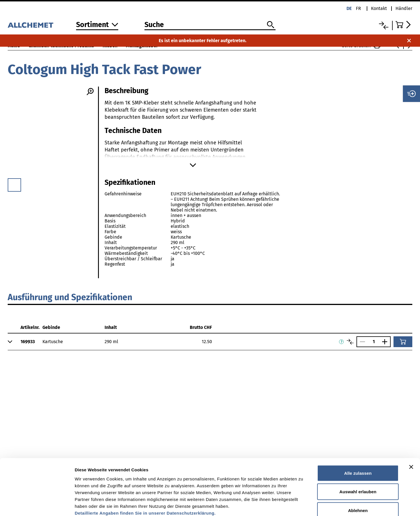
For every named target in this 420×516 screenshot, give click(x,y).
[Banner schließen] (411, 435)
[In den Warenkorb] (403, 342)
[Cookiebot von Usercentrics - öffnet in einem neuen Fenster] (37, 505)
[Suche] (210, 25)
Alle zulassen (358, 441)
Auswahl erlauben (358, 460)
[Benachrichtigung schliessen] (409, 41)
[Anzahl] (374, 342)
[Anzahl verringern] (361, 342)
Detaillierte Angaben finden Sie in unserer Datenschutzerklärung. (145, 481)
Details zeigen (303, 505)
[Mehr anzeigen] (193, 165)
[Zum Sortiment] (97, 25)
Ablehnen (358, 479)
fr (358, 8)
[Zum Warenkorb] (404, 25)
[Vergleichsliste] (384, 25)
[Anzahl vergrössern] (386, 342)
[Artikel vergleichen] (350, 342)
